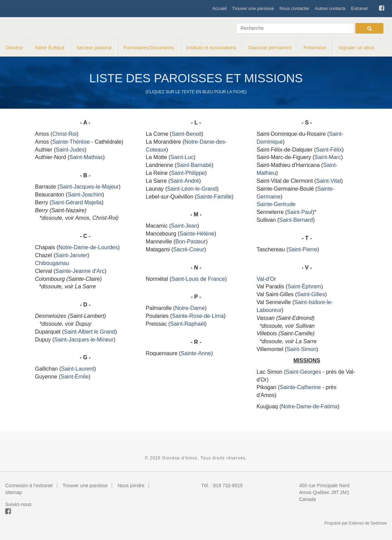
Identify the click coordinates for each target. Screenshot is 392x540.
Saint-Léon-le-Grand (192, 189)
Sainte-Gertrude (276, 204)
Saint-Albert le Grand (90, 332)
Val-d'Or (266, 279)
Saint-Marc (328, 157)
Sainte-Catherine (300, 387)
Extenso (356, 523)
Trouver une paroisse (253, 8)
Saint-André (185, 181)
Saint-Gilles (311, 294)
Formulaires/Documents (149, 48)
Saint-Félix (329, 150)
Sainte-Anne (196, 353)
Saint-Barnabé (194, 165)
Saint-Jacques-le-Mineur (84, 340)
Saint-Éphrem (304, 286)
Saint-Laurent (77, 369)
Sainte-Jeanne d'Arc (80, 271)
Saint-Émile (75, 377)
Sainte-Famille (214, 197)
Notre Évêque (50, 48)
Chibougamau (52, 263)
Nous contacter (295, 8)
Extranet (359, 8)
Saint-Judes (70, 150)
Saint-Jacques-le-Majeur (89, 187)
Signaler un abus (356, 48)
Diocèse (15, 48)
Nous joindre (131, 485)
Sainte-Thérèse (71, 142)
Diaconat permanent (270, 48)
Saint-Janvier (71, 255)
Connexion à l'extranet (29, 485)
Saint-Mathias (86, 157)
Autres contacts (330, 8)
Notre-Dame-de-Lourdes (88, 247)
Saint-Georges (303, 372)
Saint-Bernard (296, 220)
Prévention (315, 48)
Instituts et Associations (211, 48)
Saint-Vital (329, 181)
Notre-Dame (190, 308)
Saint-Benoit (187, 134)
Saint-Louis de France (198, 279)
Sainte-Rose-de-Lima (198, 316)
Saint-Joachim (85, 195)
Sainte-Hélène (197, 234)
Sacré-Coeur (189, 249)
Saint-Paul (300, 212)
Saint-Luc (182, 157)
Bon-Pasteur (191, 242)
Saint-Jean (184, 226)
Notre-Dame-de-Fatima (309, 406)
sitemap (14, 492)
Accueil (219, 8)
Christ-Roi (65, 134)
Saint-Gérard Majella (77, 202)
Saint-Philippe (188, 173)
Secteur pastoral (94, 48)
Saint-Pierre (303, 249)
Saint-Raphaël (187, 324)
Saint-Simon (301, 349)
